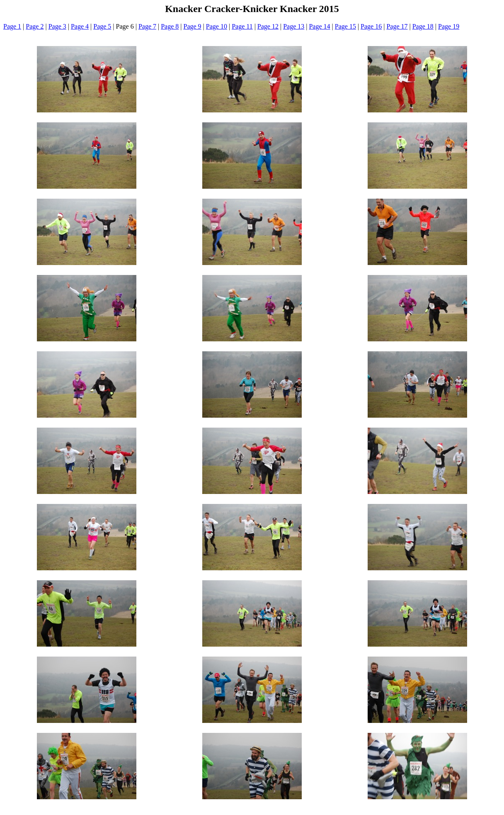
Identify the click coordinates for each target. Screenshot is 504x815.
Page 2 (35, 26)
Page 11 (242, 26)
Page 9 (193, 26)
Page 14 (319, 26)
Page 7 (147, 26)
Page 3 (57, 26)
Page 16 (371, 26)
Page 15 (345, 26)
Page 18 (423, 26)
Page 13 (294, 26)
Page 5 (102, 26)
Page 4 (80, 26)
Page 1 (12, 26)
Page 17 (397, 26)
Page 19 (449, 26)
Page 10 (217, 26)
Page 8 (170, 26)
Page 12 (268, 26)
